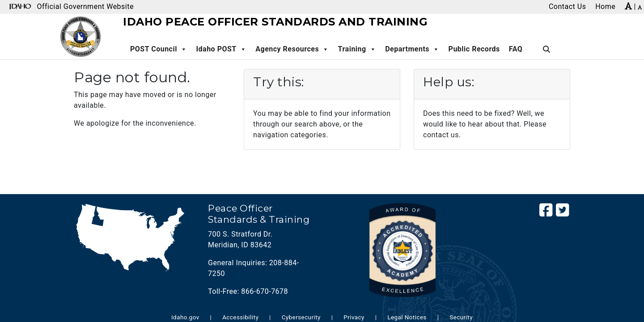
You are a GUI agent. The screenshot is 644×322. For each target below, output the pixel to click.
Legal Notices (407, 317)
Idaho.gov (185, 317)
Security (461, 317)
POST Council (159, 49)
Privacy (354, 317)
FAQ (516, 49)
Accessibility (240, 317)
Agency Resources (292, 49)
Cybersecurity (301, 317)
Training (357, 49)
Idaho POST (221, 49)
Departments (412, 49)
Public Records (474, 49)
